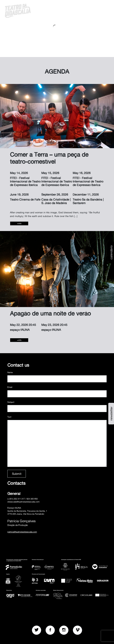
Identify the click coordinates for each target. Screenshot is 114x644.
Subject (11, 402)
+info (19, 223)
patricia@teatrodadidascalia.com (22, 532)
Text (9, 417)
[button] (97, 10)
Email (10, 387)
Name (10, 372)
